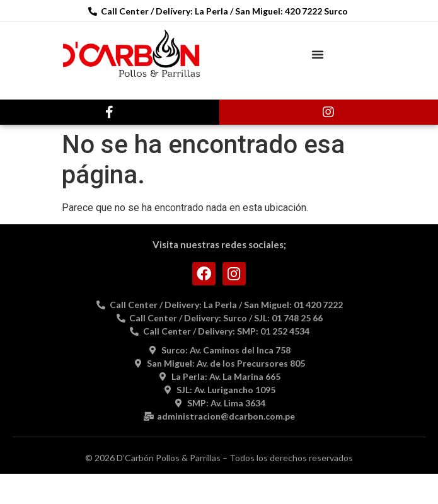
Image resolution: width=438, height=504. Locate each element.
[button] (318, 54)
